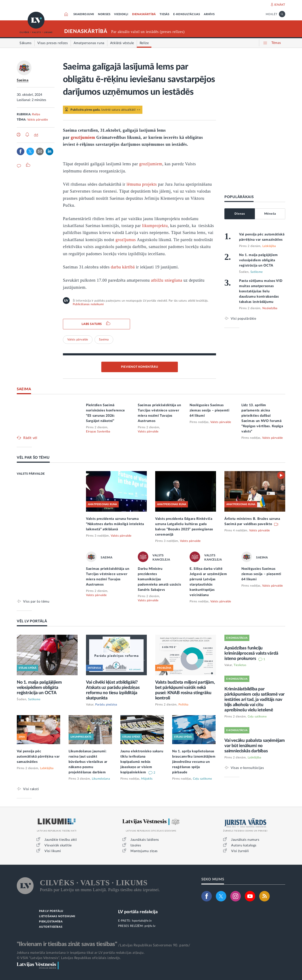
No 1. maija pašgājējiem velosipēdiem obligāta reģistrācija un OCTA (258, 260)
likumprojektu (155, 226)
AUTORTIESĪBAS (51, 927)
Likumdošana (101, 779)
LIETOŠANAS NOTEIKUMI (57, 916)
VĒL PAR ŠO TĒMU (33, 458)
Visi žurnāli (240, 851)
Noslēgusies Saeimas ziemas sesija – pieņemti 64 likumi (210, 410)
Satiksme (257, 272)
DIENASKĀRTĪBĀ (144, 14)
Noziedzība (270, 308)
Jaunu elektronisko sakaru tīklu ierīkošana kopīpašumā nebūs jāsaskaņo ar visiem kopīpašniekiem (142, 762)
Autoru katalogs (244, 845)
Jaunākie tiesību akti (61, 840)
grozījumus (126, 240)
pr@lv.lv (150, 926)
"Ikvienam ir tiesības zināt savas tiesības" (67, 944)
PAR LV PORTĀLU (51, 911)
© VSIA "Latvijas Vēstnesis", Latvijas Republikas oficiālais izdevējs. (69, 958)
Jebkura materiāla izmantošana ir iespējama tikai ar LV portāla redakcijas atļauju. (81, 953)
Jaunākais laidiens (145, 840)
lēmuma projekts (142, 184)
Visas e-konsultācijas (247, 768)
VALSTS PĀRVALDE (31, 474)
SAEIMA (24, 389)
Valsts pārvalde (38, 120)
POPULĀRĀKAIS (239, 197)
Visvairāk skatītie (58, 845)
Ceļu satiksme (202, 779)
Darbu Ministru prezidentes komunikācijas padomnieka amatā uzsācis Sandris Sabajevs (159, 579)
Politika (184, 705)
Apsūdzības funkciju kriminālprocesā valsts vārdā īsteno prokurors (251, 653)
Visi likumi (53, 851)
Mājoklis (147, 779)
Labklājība (269, 246)
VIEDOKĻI (121, 14)
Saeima (23, 80)
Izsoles (136, 845)
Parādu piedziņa (106, 705)
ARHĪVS (209, 14)
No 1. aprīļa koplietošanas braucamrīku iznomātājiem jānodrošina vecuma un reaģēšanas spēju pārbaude (194, 762)
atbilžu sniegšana (167, 280)
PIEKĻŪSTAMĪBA (51, 922)
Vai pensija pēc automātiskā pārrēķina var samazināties (38, 757)
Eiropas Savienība (98, 432)
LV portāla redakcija (138, 912)
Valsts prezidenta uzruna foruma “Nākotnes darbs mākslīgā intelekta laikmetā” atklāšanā (115, 524)
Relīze (36, 114)
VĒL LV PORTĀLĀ (32, 621)
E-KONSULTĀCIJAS (187, 14)
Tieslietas (240, 665)
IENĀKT (280, 5)
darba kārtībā (123, 267)
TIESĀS (165, 14)
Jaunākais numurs (245, 840)
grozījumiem (83, 137)
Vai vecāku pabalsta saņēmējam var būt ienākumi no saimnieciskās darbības (255, 746)
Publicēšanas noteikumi (88, 304)
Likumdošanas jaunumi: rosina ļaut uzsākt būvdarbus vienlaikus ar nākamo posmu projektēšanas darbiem (88, 762)
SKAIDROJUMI (84, 14)
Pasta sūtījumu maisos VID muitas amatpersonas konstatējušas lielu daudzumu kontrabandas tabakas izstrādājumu (261, 291)
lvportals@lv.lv (142, 921)
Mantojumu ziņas (144, 851)
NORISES (104, 14)
